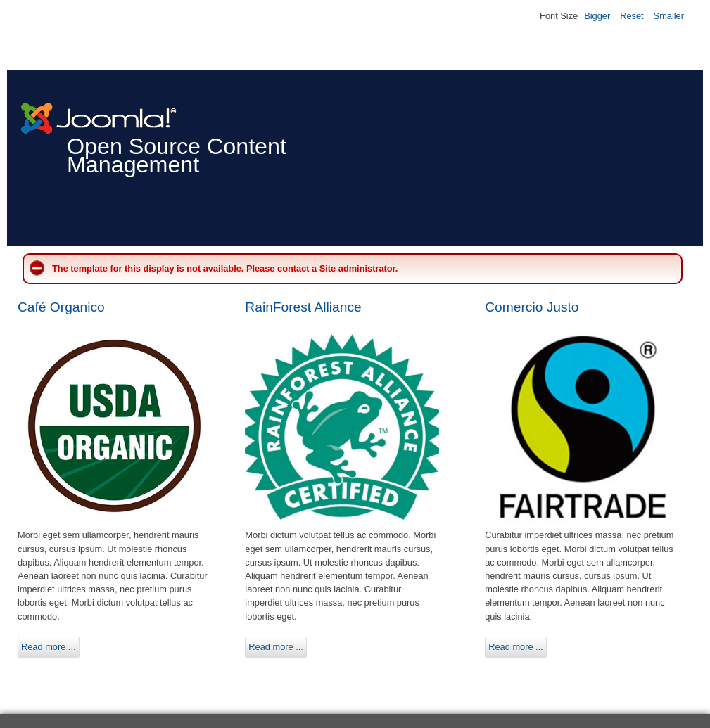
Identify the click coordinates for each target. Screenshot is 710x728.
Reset (632, 16)
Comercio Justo (532, 307)
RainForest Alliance (303, 307)
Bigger (597, 16)
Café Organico (61, 307)
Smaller (669, 16)
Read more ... (49, 647)
